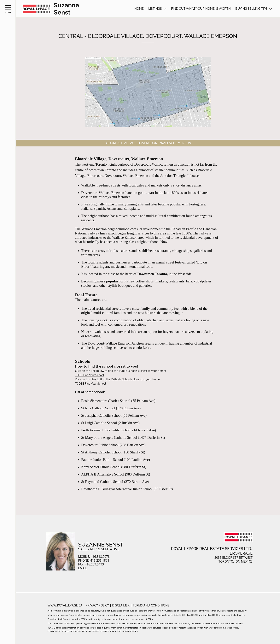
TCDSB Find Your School (90, 384)
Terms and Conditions (151, 605)
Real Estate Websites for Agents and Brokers (112, 631)
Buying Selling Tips (251, 9)
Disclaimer (121, 605)
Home (139, 9)
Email (82, 568)
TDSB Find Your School (90, 375)
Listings (155, 9)
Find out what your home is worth (201, 9)
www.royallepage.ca (65, 605)
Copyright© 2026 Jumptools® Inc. (67, 631)
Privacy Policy (98, 605)
